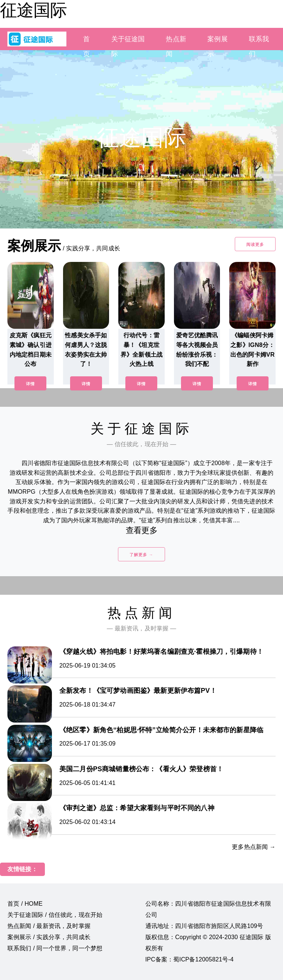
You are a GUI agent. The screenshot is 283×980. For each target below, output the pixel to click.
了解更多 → (141, 555)
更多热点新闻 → (254, 847)
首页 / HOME (25, 904)
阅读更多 (255, 244)
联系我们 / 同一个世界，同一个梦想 (55, 948)
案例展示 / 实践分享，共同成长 (49, 937)
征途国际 (33, 10)
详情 (30, 384)
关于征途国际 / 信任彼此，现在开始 (55, 915)
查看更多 (141, 530)
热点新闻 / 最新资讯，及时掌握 (49, 926)
